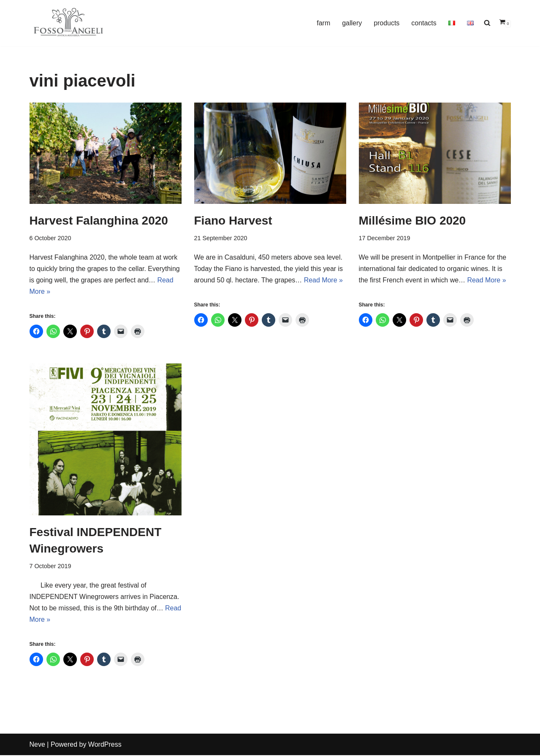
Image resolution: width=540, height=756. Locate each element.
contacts (424, 23)
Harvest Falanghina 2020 (99, 221)
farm (323, 23)
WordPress (105, 745)
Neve (37, 745)
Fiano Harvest (233, 221)
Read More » (324, 280)
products (387, 23)
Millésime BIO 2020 (412, 221)
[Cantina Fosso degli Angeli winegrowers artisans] (68, 23)
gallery (351, 23)
